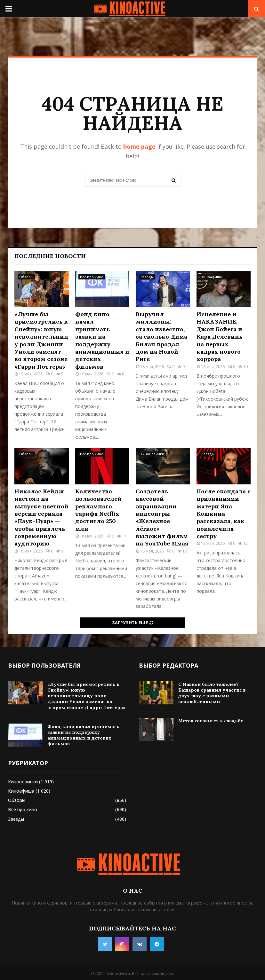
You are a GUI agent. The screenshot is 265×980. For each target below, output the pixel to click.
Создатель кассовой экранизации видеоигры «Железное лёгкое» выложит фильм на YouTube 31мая (162, 517)
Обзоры (26, 277)
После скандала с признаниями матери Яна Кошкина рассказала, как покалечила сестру (224, 514)
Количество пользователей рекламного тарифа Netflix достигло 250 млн (98, 510)
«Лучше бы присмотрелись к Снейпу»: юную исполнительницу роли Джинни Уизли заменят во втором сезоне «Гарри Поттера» (41, 340)
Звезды (147, 277)
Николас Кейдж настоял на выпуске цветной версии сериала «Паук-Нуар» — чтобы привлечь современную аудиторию (41, 517)
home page (139, 146)
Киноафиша (212, 277)
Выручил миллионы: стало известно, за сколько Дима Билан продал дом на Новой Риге (161, 337)
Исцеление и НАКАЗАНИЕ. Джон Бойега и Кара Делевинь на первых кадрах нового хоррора (219, 337)
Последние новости (50, 256)
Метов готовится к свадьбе (211, 721)
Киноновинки (152, 454)
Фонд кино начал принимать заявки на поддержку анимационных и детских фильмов (102, 340)
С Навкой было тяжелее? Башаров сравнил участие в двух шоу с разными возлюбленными (212, 693)
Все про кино (92, 277)
